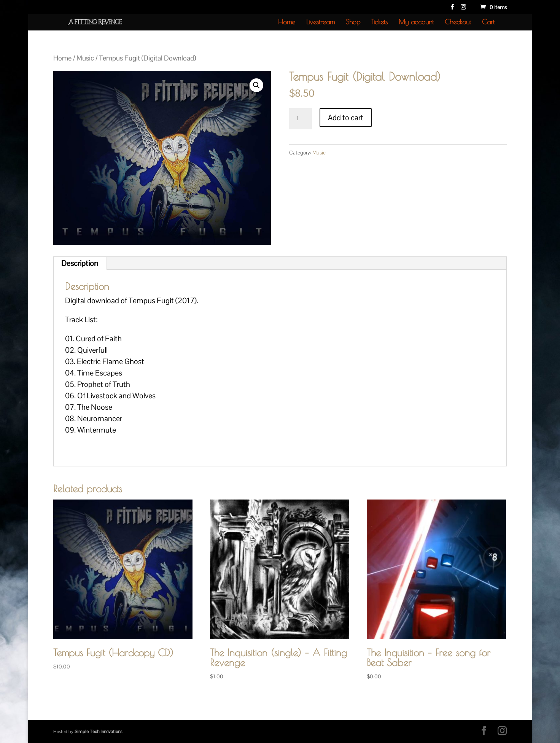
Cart (488, 23)
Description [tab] (80, 263)
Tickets (379, 23)
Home (287, 23)
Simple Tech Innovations (98, 732)
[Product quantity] (301, 119)
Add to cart (346, 118)
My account (416, 23)
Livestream (321, 23)
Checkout (458, 23)
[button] (256, 85)
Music (85, 58)
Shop (353, 23)
